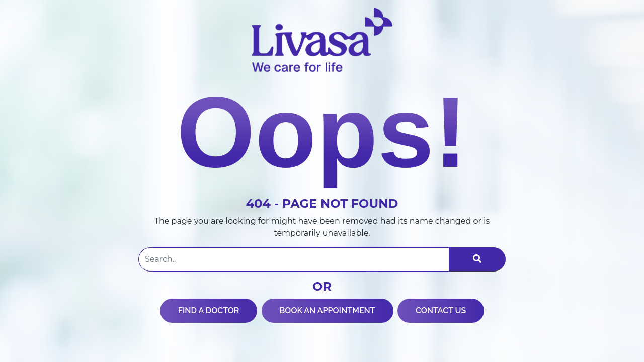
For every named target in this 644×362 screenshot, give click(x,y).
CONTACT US (441, 310)
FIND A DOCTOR (209, 310)
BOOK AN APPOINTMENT (328, 310)
